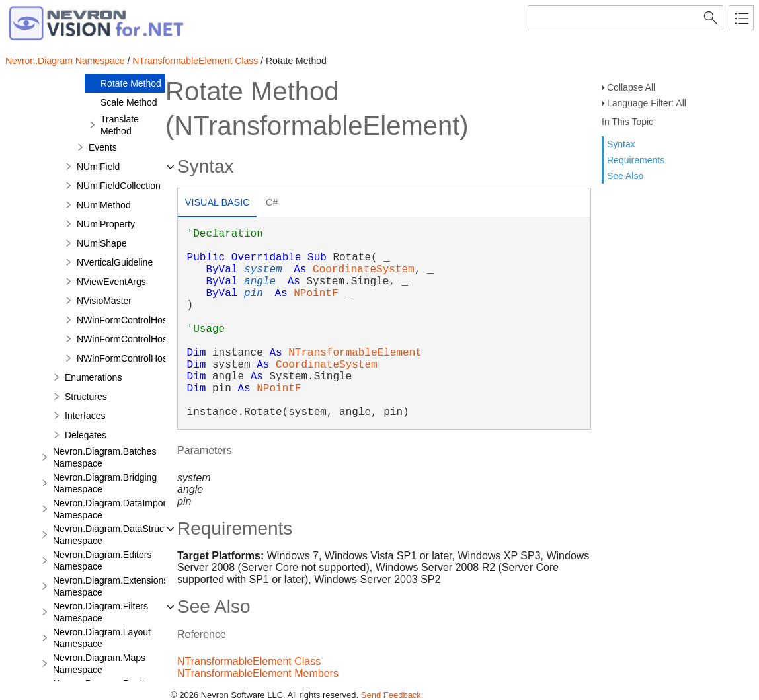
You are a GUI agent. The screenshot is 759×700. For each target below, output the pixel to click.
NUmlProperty (106, 224)
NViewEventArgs (111, 282)
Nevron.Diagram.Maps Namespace (99, 664)
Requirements (636, 160)
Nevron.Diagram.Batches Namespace (104, 457)
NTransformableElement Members (258, 673)
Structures (86, 397)
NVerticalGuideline (115, 262)
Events (103, 147)
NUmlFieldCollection (119, 186)
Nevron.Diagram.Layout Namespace (102, 638)
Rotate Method (131, 83)
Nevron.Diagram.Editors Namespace (102, 561)
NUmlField (98, 167)
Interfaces (85, 416)
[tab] (217, 204)
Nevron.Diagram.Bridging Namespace (105, 483)
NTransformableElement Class (195, 61)
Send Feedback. (392, 695)
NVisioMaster (104, 301)
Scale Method (129, 102)
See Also (625, 176)
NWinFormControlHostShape (137, 358)
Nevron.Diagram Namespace (65, 61)
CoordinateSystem (364, 270)
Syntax (621, 144)
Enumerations (93, 377)
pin (254, 293)
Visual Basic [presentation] (218, 202)
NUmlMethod (104, 205)
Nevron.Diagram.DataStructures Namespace (119, 535)
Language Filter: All (647, 103)
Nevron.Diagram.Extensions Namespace (110, 586)
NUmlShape (101, 243)
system (263, 270)
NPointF (316, 293)
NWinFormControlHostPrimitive (141, 320)
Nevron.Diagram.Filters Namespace (100, 612)
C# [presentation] (272, 202)
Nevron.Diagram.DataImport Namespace (111, 509)
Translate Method (120, 125)
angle (260, 282)
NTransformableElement (355, 353)
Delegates (86, 435)
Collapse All (631, 87)
